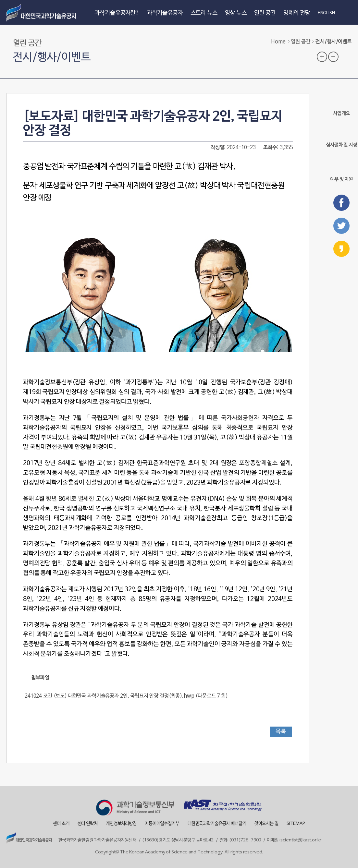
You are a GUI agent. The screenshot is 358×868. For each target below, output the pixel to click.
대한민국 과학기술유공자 (42, 12)
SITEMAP (296, 824)
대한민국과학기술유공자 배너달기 (217, 824)
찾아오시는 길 (266, 824)
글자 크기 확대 (322, 57)
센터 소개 (61, 824)
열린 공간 (265, 13)
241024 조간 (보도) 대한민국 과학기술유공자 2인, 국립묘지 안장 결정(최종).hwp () (126, 696)
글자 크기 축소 (333, 57)
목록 (281, 732)
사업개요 (341, 105)
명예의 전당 (297, 13)
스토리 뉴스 (204, 13)
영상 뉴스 (236, 13)
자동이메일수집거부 (162, 824)
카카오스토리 (341, 249)
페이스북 (341, 203)
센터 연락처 (88, 824)
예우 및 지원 (341, 169)
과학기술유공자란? (117, 13)
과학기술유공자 (165, 13)
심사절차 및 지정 (341, 136)
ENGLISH (326, 13)
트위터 (341, 226)
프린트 (346, 56)
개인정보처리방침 (121, 824)
